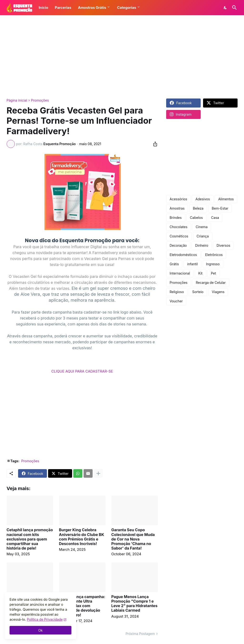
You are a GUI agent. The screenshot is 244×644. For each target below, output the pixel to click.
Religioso (177, 292)
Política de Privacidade (45, 619)
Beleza (198, 208)
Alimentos (226, 199)
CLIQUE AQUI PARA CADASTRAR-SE (82, 371)
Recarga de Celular (211, 283)
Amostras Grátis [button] (92, 7)
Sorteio (198, 292)
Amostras (177, 208)
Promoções (40, 100)
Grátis (174, 264)
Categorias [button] (127, 7)
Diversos (224, 245)
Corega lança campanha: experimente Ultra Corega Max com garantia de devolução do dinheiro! (82, 606)
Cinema (202, 227)
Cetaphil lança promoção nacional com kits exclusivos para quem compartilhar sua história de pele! (30, 539)
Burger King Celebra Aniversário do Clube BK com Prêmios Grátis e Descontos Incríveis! (82, 537)
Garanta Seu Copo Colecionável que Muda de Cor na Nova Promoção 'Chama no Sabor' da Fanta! (133, 539)
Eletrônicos (214, 255)
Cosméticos (179, 236)
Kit (200, 273)
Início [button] (44, 7)
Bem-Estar (220, 208)
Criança (203, 236)
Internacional (180, 273)
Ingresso (213, 264)
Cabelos (196, 218)
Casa (215, 218)
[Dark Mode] (225, 8)
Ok (40, 630)
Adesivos (203, 199)
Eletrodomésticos (183, 255)
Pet (214, 273)
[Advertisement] (122, 57)
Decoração (178, 245)
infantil (192, 264)
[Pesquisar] (234, 8)
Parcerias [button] (63, 7)
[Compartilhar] (154, 144)
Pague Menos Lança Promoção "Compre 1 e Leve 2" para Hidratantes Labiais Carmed (134, 604)
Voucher (176, 301)
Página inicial (17, 100)
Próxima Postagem (140, 634)
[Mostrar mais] (98, 473)
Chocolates (179, 227)
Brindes (176, 218)
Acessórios (179, 199)
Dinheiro (202, 245)
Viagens (218, 292)
